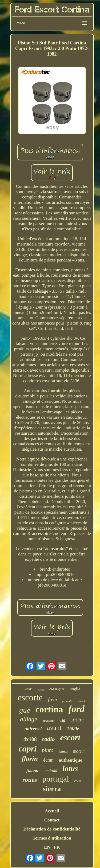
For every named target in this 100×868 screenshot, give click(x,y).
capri (27, 749)
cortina (49, 709)
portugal (56, 779)
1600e (73, 728)
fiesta (41, 690)
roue (78, 781)
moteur (79, 751)
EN (47, 847)
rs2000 (28, 689)
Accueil (52, 811)
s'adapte (82, 701)
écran (48, 760)
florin (30, 759)
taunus (63, 751)
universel (33, 729)
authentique (71, 760)
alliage (29, 719)
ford (77, 709)
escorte (30, 697)
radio (49, 739)
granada (67, 701)
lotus (70, 769)
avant (54, 728)
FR (57, 847)
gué (25, 710)
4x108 (30, 739)
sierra (52, 789)
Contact (52, 820)
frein (52, 700)
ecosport (48, 720)
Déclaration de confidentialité (52, 829)
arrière (77, 720)
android (51, 771)
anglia (75, 689)
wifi (62, 720)
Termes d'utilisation (52, 838)
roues (30, 780)
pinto (48, 750)
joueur (33, 771)
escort (70, 738)
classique (57, 689)
